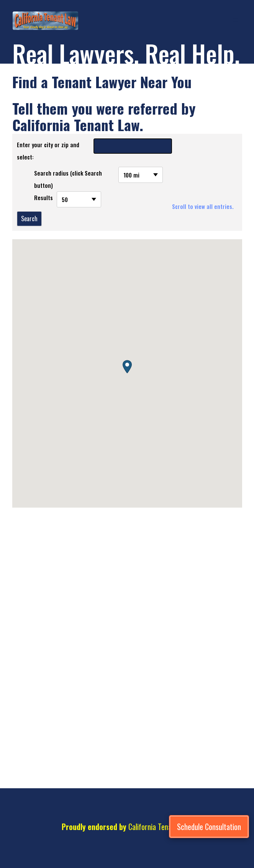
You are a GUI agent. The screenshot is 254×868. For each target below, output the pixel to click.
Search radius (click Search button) (68, 179)
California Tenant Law (160, 827)
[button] (127, 367)
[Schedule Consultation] (209, 827)
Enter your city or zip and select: (48, 151)
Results (43, 197)
